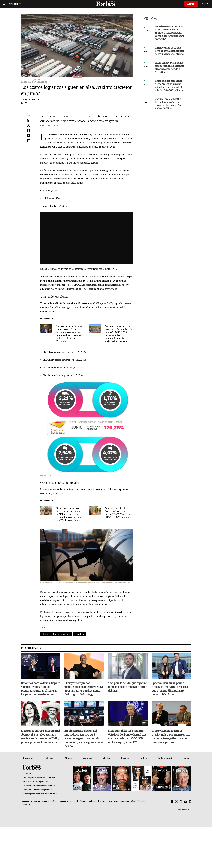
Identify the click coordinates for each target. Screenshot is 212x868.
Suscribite (191, 4)
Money (68, 758)
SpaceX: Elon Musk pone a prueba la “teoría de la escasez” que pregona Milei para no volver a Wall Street (170, 689)
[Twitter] (176, 802)
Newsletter (36, 801)
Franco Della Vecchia (31, 99)
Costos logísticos (62, 634)
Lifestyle (106, 758)
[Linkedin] (190, 802)
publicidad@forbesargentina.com (43, 778)
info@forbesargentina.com (39, 782)
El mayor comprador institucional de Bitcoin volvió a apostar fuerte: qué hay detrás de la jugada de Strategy (84, 689)
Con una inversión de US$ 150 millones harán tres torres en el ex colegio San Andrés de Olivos (168, 104)
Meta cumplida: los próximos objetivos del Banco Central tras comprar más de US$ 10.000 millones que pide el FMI (127, 737)
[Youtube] (185, 802)
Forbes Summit (165, 758)
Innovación (29, 758)
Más (168, 18)
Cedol (45, 634)
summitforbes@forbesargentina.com (42, 786)
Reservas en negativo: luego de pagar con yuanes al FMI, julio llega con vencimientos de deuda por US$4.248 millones (70, 514)
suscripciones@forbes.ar (43, 790)
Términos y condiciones (88, 801)
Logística (79, 634)
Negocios (87, 758)
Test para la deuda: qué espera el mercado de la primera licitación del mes (128, 687)
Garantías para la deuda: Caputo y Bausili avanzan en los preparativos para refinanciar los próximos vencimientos (40, 689)
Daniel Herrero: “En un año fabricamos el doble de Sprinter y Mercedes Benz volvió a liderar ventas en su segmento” (169, 33)
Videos (144, 758)
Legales (103, 801)
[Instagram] (181, 802)
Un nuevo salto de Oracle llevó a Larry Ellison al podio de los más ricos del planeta (170, 51)
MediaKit (25, 801)
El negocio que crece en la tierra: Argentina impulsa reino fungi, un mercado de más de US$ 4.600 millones (169, 86)
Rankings (125, 758)
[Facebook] (172, 802)
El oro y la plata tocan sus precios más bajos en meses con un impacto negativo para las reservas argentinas (171, 737)
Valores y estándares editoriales (64, 801)
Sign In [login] (205, 4)
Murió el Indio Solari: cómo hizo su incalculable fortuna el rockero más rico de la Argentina (169, 68)
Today (186, 758)
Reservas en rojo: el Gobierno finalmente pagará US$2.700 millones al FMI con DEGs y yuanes (118, 513)
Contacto (46, 801)
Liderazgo (49, 758)
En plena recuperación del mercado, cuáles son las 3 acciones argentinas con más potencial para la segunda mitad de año (84, 739)
